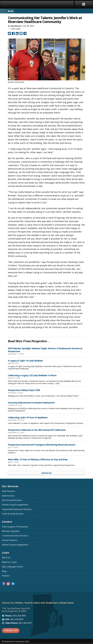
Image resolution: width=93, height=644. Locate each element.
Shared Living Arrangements (16, 505)
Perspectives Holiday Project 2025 (24, 390)
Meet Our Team (10, 562)
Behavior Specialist (11, 531)
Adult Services (9, 491)
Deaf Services (9, 496)
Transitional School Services (15, 536)
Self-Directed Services (13, 500)
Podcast (6, 576)
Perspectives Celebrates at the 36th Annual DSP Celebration (37, 430)
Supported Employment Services (17, 509)
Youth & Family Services (13, 514)
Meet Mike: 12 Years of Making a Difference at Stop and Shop (38, 459)
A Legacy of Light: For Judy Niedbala (25, 361)
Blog (5, 571)
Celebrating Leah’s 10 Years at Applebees (28, 417)
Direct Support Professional (15, 527)
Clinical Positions (10, 540)
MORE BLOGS (46, 473)
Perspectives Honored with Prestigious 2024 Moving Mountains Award (41, 445)
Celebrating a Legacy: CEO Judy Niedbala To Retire (32, 375)
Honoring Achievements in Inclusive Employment (31, 403)
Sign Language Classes (13, 567)
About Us (7, 558)
